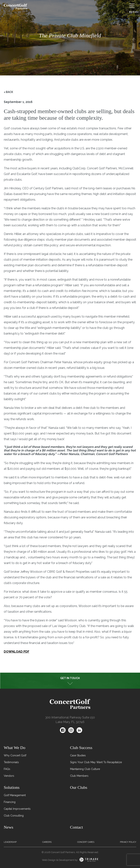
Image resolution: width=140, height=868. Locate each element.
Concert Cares (86, 842)
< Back (8, 92)
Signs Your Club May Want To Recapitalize (96, 762)
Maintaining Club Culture (85, 769)
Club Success (81, 748)
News (9, 827)
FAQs (7, 769)
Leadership (10, 842)
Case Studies (78, 755)
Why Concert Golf (15, 755)
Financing (10, 802)
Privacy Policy (128, 842)
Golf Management (15, 795)
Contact (77, 827)
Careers (47, 842)
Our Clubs (79, 787)
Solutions (12, 787)
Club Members (79, 776)
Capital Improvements (17, 809)
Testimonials (11, 762)
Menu (133, 8)
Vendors (9, 776)
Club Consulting (14, 816)
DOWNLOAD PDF (17, 652)
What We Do (15, 748)
